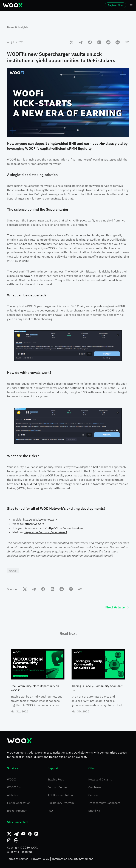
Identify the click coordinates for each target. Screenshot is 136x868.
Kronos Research (34, 244)
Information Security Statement (72, 859)
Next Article (117, 607)
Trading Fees (56, 779)
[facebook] (90, 42)
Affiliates (13, 795)
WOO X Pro (14, 787)
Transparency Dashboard (104, 803)
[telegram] (81, 42)
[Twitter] (9, 834)
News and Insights (100, 779)
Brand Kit (94, 811)
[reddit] (108, 42)
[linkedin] (99, 42)
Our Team (95, 787)
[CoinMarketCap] (16, 840)
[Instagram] (9, 840)
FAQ (50, 811)
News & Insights (18, 27)
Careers (93, 795)
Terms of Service (18, 859)
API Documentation (60, 795)
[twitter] (72, 42)
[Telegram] (16, 834)
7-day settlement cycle (70, 280)
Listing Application (19, 803)
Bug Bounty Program (61, 803)
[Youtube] (23, 834)
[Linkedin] (36, 834)
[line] (118, 42)
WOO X (28, 276)
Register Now (115, 5)
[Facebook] (30, 834)
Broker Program (17, 811)
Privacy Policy (40, 859)
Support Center (57, 787)
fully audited (29, 484)
